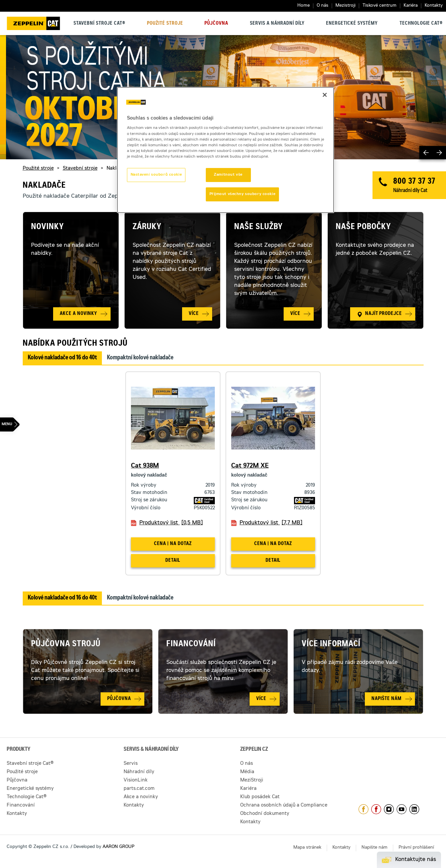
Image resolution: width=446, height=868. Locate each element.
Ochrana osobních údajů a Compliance (284, 806)
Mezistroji (345, 6)
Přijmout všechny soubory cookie (243, 194)
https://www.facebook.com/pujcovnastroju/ (376, 809)
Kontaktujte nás (416, 860)
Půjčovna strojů (66, 645)
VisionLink (136, 780)
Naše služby (258, 227)
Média (247, 772)
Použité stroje (165, 24)
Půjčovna (216, 24)
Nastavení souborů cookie (156, 175)
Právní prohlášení (416, 848)
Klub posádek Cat (260, 797)
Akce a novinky (141, 797)
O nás (323, 6)
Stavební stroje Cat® (99, 24)
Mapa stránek (307, 848)
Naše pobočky (363, 227)
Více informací (331, 645)
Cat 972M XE (250, 466)
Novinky (47, 227)
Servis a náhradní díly (277, 24)
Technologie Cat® (421, 24)
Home (304, 6)
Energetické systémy (352, 24)
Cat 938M (145, 466)
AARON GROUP (118, 847)
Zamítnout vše (228, 175)
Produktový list (171, 523)
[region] (226, 150)
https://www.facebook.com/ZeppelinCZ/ (363, 809)
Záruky (147, 227)
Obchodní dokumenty (265, 814)
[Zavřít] (325, 95)
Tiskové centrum (380, 6)
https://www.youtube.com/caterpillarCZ (402, 809)
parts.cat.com (139, 789)
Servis (131, 764)
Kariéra (411, 6)
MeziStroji (252, 780)
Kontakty (434, 6)
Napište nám (375, 848)
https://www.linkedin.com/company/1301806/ (414, 809)
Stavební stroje (80, 169)
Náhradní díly (139, 772)
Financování (191, 645)
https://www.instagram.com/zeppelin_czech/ (389, 809)
